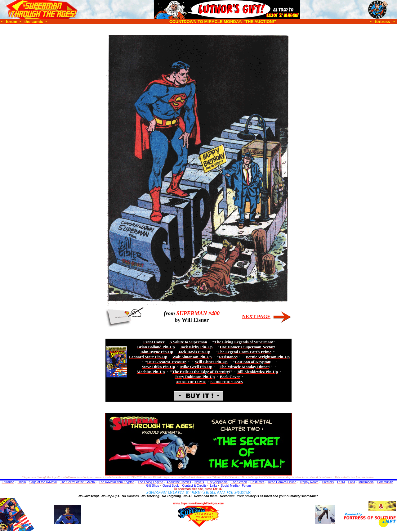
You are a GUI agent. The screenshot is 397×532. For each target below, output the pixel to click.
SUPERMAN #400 (198, 313)
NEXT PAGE (256, 316)
